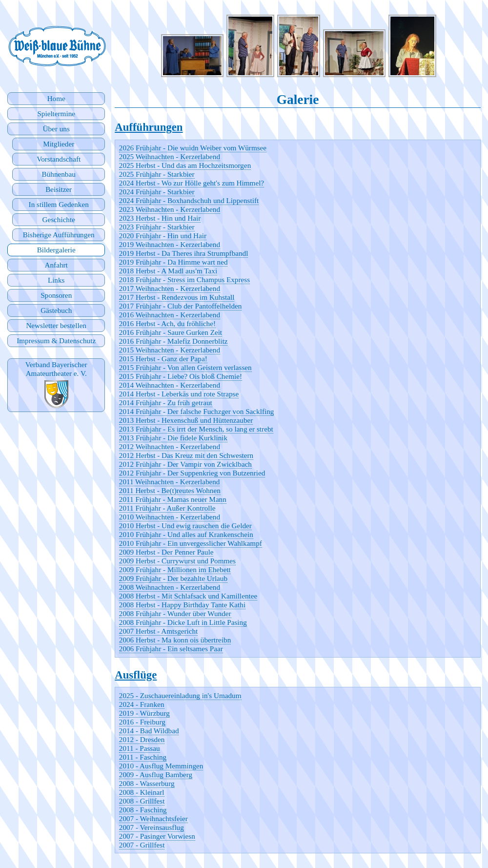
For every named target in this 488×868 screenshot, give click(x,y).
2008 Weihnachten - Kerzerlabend (170, 587)
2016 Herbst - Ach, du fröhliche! (167, 323)
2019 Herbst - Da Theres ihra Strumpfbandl (184, 253)
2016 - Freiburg (142, 722)
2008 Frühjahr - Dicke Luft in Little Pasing (183, 622)
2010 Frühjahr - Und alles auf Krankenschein (186, 534)
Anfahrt (56, 265)
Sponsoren (56, 295)
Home (56, 98)
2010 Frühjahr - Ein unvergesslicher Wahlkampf (191, 543)
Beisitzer (59, 189)
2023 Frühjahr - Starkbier (157, 227)
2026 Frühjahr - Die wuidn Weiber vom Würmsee (193, 148)
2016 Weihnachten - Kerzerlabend (170, 315)
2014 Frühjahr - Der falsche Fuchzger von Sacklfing (197, 411)
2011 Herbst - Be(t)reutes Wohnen (170, 490)
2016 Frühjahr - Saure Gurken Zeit (171, 332)
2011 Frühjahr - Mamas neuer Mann (173, 499)
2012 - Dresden (142, 739)
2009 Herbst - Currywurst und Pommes (177, 561)
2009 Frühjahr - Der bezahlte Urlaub (173, 578)
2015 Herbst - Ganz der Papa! (163, 359)
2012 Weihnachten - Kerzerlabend (170, 446)
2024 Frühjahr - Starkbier (157, 192)
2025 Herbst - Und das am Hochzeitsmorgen (185, 165)
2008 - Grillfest (142, 801)
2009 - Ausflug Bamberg (156, 775)
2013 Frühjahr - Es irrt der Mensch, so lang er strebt (196, 429)
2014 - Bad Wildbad (149, 731)
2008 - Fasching (143, 810)
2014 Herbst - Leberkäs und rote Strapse (179, 394)
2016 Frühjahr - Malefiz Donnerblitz (173, 341)
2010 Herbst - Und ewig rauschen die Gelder (185, 526)
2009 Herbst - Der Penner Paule (166, 552)
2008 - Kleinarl (142, 792)
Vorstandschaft (59, 159)
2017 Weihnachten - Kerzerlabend (170, 288)
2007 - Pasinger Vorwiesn (157, 836)
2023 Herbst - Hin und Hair (160, 218)
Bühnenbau (59, 174)
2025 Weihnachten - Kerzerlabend (170, 156)
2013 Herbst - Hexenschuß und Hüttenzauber (186, 420)
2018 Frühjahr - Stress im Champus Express (184, 279)
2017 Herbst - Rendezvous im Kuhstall (177, 297)
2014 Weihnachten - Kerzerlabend (170, 385)
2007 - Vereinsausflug (152, 827)
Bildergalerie (56, 250)
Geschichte (58, 219)
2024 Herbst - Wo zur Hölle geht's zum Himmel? (192, 183)
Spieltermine (56, 114)
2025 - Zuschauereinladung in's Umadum (180, 695)
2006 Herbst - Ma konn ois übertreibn (175, 640)
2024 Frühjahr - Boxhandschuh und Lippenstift (189, 200)
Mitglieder (59, 144)
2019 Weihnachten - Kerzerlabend (170, 244)
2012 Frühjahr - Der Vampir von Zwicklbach (185, 464)
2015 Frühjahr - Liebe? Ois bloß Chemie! (181, 376)
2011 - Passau (140, 748)
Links (56, 280)
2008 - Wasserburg (147, 783)
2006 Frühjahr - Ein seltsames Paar (171, 649)
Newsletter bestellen (56, 325)
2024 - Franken (142, 704)
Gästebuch (56, 310)
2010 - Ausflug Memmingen (161, 766)
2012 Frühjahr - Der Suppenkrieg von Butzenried (192, 473)
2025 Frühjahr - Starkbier (157, 174)
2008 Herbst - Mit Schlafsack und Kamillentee (188, 596)
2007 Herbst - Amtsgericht (159, 631)
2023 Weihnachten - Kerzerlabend (170, 209)
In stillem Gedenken (59, 204)
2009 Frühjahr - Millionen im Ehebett (175, 569)
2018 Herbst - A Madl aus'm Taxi (168, 271)
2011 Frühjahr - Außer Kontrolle (167, 508)
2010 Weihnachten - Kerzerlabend (170, 517)
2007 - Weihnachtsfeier (153, 818)
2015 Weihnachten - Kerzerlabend (170, 350)
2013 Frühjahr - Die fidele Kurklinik (173, 438)
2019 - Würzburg (144, 713)
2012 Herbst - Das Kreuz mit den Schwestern (186, 455)
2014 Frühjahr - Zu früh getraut (166, 403)
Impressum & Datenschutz (56, 341)
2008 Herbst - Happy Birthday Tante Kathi (182, 605)
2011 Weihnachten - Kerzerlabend (170, 482)
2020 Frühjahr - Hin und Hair (163, 236)
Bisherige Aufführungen (59, 235)
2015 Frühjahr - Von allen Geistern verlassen (185, 367)
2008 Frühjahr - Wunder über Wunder (175, 613)
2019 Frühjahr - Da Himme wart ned (173, 262)
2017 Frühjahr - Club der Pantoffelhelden (181, 306)
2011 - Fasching (143, 757)
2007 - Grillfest (142, 845)
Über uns (56, 129)
